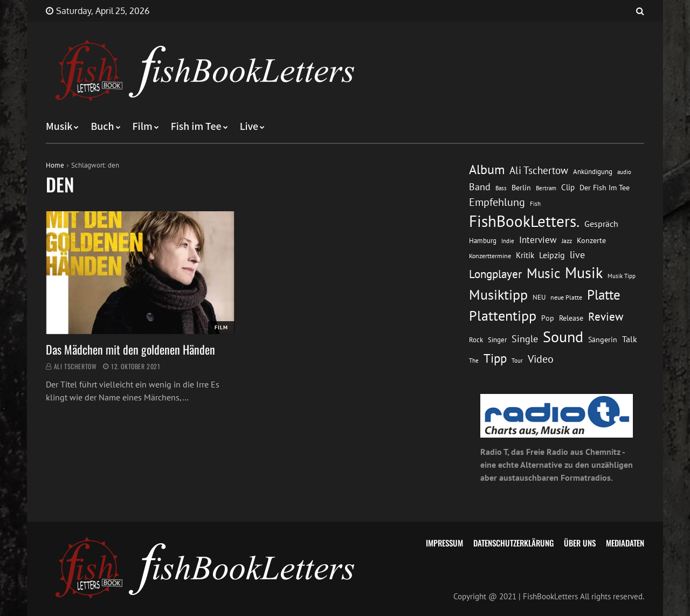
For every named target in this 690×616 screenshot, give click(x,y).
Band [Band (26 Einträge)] (480, 187)
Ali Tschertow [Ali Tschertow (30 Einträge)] (539, 170)
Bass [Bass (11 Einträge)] (501, 188)
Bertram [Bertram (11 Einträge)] (546, 188)
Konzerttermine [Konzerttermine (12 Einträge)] (490, 256)
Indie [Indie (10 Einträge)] (508, 241)
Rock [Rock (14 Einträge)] (476, 340)
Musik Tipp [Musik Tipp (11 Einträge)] (622, 276)
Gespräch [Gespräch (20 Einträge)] (601, 224)
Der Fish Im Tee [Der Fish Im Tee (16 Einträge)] (605, 188)
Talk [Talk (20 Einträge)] (630, 339)
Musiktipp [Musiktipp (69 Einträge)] (498, 295)
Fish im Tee (196, 127)
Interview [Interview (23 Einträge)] (538, 240)
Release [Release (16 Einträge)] (571, 318)
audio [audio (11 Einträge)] (624, 172)
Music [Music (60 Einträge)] (543, 273)
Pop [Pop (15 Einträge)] (548, 318)
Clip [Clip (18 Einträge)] (568, 187)
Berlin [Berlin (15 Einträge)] (521, 188)
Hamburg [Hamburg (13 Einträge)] (483, 241)
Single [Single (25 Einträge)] (525, 339)
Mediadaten (625, 543)
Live (249, 127)
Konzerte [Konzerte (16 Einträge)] (591, 240)
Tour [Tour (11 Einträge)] (517, 360)
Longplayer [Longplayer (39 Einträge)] (495, 274)
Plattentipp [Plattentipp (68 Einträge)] (503, 316)
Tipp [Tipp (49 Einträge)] (495, 358)
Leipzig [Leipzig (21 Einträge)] (552, 255)
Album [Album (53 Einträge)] (487, 169)
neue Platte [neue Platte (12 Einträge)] (566, 297)
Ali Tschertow (75, 366)
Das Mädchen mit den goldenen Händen (130, 349)
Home (55, 165)
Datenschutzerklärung (513, 543)
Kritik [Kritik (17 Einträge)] (525, 255)
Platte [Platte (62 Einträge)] (604, 295)
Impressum (444, 543)
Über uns (580, 543)
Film (143, 127)
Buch (102, 127)
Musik (59, 127)
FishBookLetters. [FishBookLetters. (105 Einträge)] (524, 221)
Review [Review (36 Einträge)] (606, 317)
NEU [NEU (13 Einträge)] (539, 297)
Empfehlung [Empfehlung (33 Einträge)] (497, 202)
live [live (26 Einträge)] (577, 255)
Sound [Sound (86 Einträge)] (563, 337)
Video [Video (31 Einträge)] (541, 359)
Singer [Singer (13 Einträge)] (497, 340)
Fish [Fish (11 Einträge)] (535, 203)
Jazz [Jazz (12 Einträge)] (567, 241)
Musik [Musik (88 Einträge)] (584, 273)
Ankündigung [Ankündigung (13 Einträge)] (593, 172)
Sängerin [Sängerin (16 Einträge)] (603, 340)
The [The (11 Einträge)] (474, 360)
